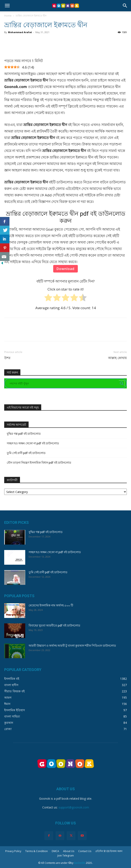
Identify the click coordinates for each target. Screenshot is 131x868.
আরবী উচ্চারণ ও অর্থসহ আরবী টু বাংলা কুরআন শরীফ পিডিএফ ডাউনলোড (72, 646)
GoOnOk (80, 863)
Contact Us (85, 851)
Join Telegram (66, 856)
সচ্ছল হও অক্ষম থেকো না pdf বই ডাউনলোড (33, 443)
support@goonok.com (74, 807)
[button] (7, 6)
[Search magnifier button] (122, 383)
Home (8, 16)
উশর (7, 358)
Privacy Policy (13, 851)
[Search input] (64, 383)
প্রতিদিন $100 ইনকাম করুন (109, 851)
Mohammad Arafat (20, 32)
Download (65, 269)
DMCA (55, 851)
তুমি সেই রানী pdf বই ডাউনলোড (26, 453)
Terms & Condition (36, 851)
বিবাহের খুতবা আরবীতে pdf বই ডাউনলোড (54, 625)
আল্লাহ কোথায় (117, 358)
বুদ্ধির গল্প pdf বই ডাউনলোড (24, 434)
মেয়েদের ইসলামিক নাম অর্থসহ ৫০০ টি (51, 605)
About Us (69, 851)
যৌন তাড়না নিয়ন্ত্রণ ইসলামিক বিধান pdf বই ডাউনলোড (39, 463)
